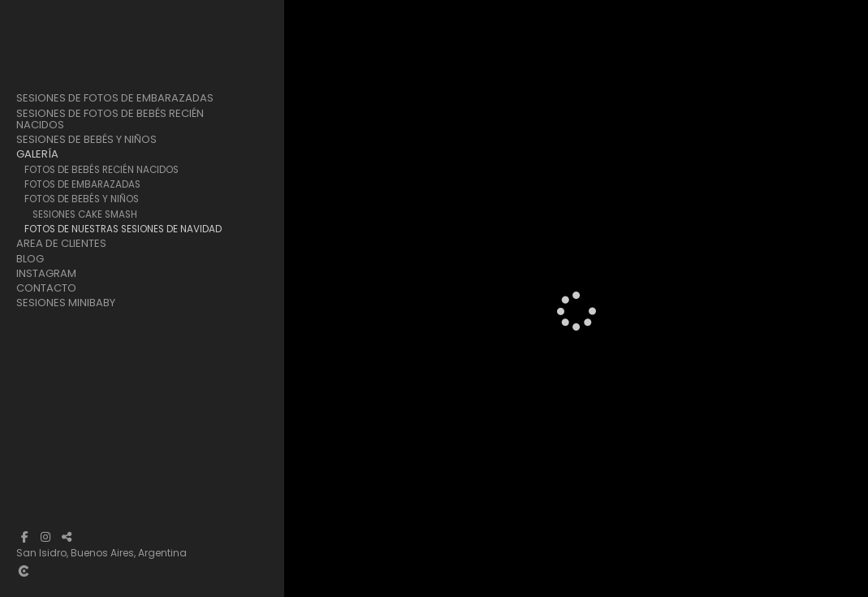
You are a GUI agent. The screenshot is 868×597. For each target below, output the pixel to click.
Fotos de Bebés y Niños (82, 199)
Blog (30, 259)
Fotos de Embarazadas (82, 184)
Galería (37, 154)
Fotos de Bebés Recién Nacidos (101, 170)
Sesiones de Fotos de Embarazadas (115, 98)
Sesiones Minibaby (66, 303)
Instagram (46, 274)
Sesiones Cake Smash (85, 214)
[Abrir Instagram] (45, 537)
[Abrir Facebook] (24, 537)
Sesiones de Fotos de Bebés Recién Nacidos (110, 119)
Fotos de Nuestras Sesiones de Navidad (123, 229)
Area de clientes (61, 244)
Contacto (46, 288)
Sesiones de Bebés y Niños (86, 140)
